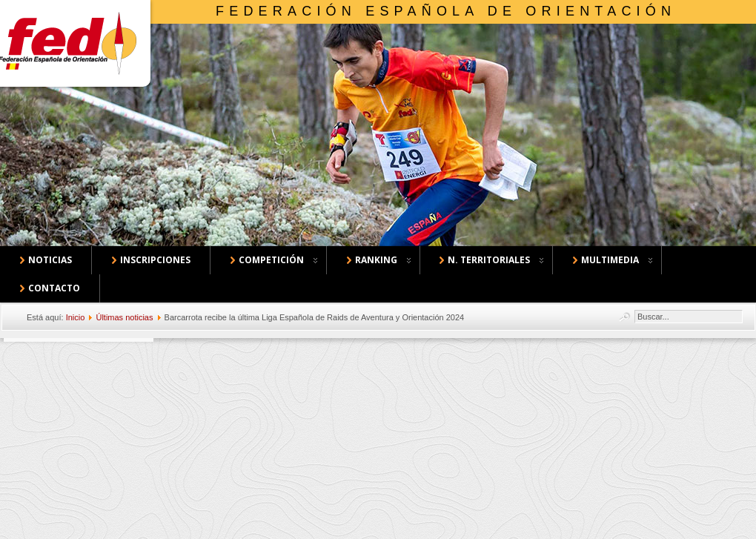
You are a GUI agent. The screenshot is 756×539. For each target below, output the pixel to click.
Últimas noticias (124, 317)
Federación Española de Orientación (446, 11)
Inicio (76, 317)
